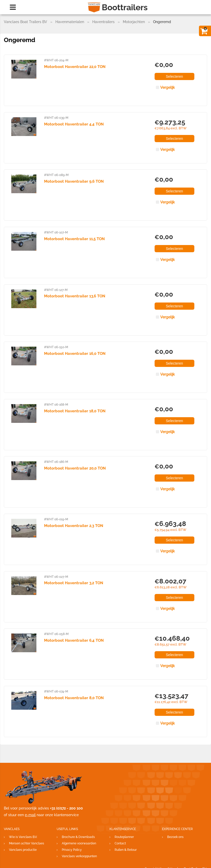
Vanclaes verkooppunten (79, 856)
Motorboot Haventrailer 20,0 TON (75, 468)
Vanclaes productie (23, 850)
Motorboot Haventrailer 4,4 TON (74, 124)
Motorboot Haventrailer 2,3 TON (74, 526)
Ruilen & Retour (126, 850)
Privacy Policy (72, 850)
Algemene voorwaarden (79, 843)
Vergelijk (168, 87)
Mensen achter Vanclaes (27, 843)
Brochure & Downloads (78, 837)
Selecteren (174, 76)
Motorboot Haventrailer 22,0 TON (75, 67)
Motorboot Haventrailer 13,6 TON (75, 296)
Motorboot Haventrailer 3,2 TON (74, 583)
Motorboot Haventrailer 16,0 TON (75, 354)
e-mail (30, 815)
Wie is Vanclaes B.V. (23, 837)
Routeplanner (124, 837)
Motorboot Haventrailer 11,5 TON (74, 239)
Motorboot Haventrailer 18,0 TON (75, 411)
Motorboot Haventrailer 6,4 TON (74, 640)
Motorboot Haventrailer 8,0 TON (74, 698)
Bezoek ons (175, 837)
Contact (120, 843)
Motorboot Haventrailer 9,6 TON (74, 181)
